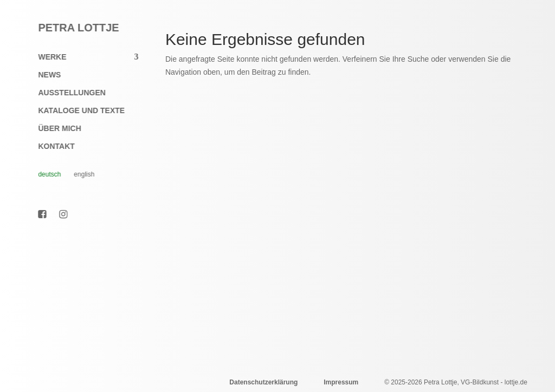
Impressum (341, 382)
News (44, 75)
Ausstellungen (66, 93)
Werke (47, 57)
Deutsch (44, 174)
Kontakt (51, 146)
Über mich (54, 129)
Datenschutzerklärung (263, 382)
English (79, 174)
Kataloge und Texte (76, 111)
